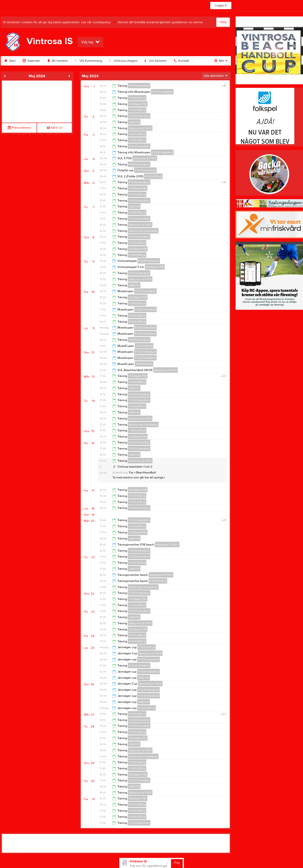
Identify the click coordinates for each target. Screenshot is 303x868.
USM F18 (134, 122)
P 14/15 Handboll (139, 164)
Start (10, 61)
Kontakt (182, 61)
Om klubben (156, 61)
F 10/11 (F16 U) (137, 98)
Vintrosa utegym (123, 61)
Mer (221, 61)
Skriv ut (54, 128)
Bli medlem (58, 61)
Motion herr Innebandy (143, 231)
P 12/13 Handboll (139, 86)
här (114, 22)
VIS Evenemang (89, 61)
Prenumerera (19, 128)
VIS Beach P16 (138, 104)
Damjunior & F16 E (140, 128)
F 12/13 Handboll (162, 92)
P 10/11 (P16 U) (137, 110)
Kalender (32, 61)
